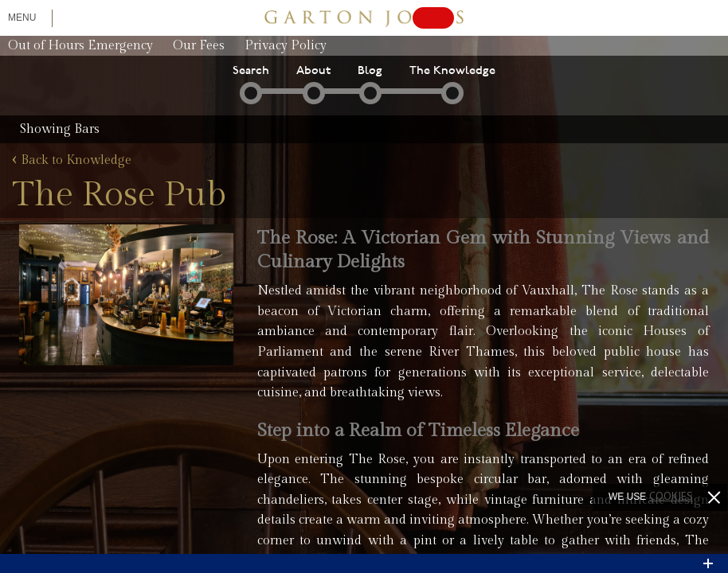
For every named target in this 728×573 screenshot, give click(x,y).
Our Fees (199, 46)
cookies (671, 496)
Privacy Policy (286, 46)
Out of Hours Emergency (80, 46)
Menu (22, 18)
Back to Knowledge (72, 161)
